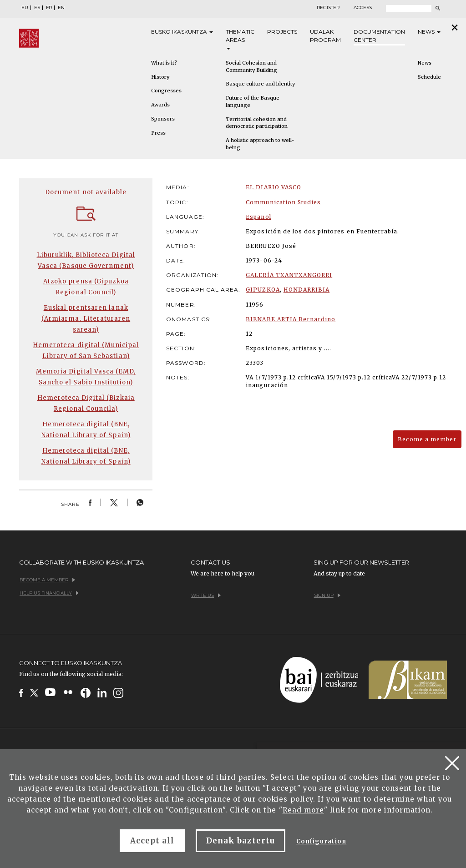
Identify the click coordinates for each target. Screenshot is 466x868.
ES (37, 8)
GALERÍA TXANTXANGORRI (289, 275)
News (429, 32)
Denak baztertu (241, 841)
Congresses (166, 91)
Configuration (322, 841)
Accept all (152, 841)
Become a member (427, 439)
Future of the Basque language (253, 101)
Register (328, 8)
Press (158, 133)
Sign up (327, 595)
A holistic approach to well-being (260, 144)
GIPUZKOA (263, 290)
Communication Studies (283, 202)
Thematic (240, 39)
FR (49, 8)
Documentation (379, 36)
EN (61, 8)
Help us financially (49, 593)
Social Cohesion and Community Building (251, 66)
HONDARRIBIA (306, 290)
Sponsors (163, 119)
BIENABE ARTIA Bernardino (291, 319)
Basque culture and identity (260, 84)
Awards (160, 105)
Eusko (182, 32)
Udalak (325, 36)
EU (25, 8)
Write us (206, 595)
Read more (303, 810)
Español (258, 217)
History (160, 77)
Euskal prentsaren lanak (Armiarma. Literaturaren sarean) (86, 319)
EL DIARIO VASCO (274, 187)
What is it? (164, 63)
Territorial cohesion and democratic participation (257, 123)
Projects (282, 32)
